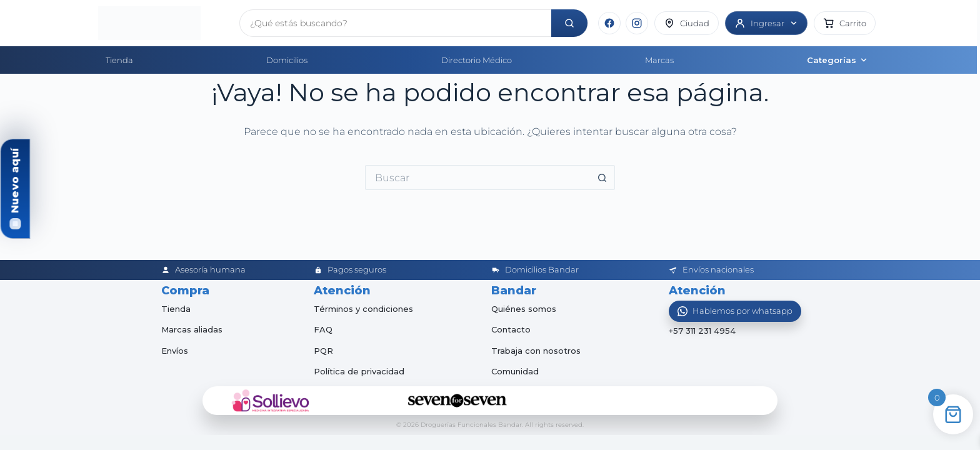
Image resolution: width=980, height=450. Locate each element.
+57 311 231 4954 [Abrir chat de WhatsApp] (702, 331)
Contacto (511, 329)
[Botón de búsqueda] (602, 177)
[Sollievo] (271, 401)
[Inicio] (164, 23)
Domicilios (287, 60)
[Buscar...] (477, 177)
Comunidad (515, 371)
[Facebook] (609, 23)
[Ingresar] (766, 23)
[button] (845, 23)
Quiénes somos (524, 309)
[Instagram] (637, 23)
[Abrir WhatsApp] (735, 311)
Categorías (837, 60)
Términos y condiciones (363, 309)
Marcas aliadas (192, 329)
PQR (323, 351)
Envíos (175, 351)
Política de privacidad (359, 371)
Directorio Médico (477, 60)
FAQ (323, 329)
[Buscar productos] (396, 23)
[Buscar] (569, 23)
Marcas (659, 60)
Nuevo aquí (15, 181)
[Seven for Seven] (457, 401)
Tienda (119, 60)
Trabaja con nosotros (536, 351)
